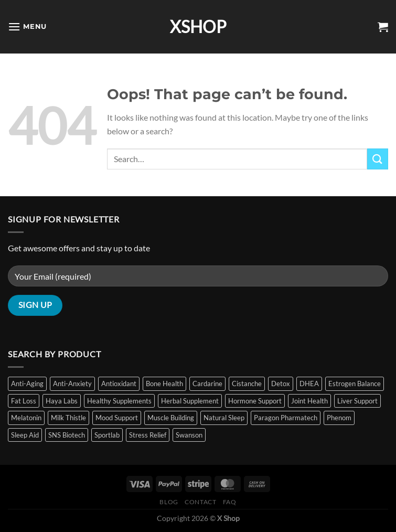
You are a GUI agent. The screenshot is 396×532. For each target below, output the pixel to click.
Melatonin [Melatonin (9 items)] (26, 418)
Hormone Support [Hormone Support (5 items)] (255, 401)
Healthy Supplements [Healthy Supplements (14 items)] (119, 401)
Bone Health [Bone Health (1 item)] (164, 384)
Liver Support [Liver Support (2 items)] (357, 401)
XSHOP (198, 27)
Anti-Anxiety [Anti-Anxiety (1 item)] (72, 384)
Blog (169, 502)
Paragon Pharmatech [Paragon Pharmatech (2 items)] (286, 418)
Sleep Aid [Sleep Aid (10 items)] (25, 435)
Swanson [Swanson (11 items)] (189, 435)
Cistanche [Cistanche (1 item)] (247, 384)
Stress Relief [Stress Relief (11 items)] (148, 435)
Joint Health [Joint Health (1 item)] (309, 401)
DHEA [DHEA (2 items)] (309, 384)
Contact (200, 502)
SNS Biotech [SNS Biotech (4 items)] (67, 435)
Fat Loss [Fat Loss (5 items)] (24, 401)
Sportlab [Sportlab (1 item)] (107, 435)
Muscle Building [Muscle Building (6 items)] (171, 418)
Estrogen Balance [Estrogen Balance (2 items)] (355, 384)
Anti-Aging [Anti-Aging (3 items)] (27, 384)
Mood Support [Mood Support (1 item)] (117, 418)
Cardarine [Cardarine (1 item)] (207, 384)
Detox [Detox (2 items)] (281, 384)
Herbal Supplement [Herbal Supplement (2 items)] (190, 401)
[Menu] (27, 26)
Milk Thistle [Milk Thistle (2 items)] (68, 418)
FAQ (230, 502)
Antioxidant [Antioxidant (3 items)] (119, 384)
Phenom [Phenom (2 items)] (339, 418)
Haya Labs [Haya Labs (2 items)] (62, 401)
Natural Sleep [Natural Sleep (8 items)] (224, 418)
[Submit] (378, 159)
